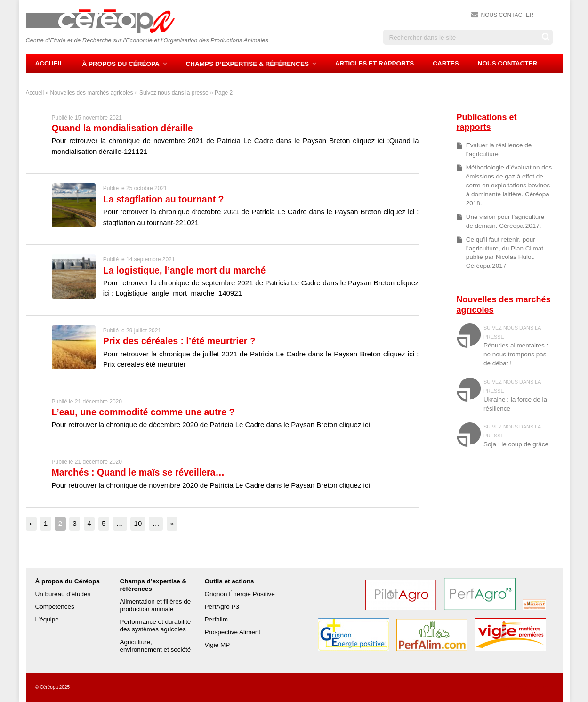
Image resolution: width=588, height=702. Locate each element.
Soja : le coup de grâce (516, 444)
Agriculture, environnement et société (155, 646)
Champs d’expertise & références (247, 64)
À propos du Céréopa (121, 64)
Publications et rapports (487, 122)
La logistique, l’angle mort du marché (185, 270)
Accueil (49, 63)
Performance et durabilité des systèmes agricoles (155, 625)
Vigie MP (217, 645)
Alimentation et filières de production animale (155, 605)
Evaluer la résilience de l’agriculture (499, 150)
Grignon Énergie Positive (239, 594)
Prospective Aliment (232, 632)
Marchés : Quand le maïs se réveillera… (138, 472)
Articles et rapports (375, 63)
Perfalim (216, 619)
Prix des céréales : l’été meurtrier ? (179, 341)
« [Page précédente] (31, 523)
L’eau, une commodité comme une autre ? (143, 412)
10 (138, 523)
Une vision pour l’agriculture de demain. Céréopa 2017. (505, 221)
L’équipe (47, 619)
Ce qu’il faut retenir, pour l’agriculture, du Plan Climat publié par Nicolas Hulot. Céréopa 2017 (505, 253)
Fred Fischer (543, 687)
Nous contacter (507, 15)
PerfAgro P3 (222, 607)
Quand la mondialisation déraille (122, 128)
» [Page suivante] (172, 523)
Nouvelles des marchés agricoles (92, 93)
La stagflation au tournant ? (164, 199)
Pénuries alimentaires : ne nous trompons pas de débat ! (516, 354)
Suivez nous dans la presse (174, 93)
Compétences (55, 607)
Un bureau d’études (63, 594)
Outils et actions (229, 581)
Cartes (446, 63)
